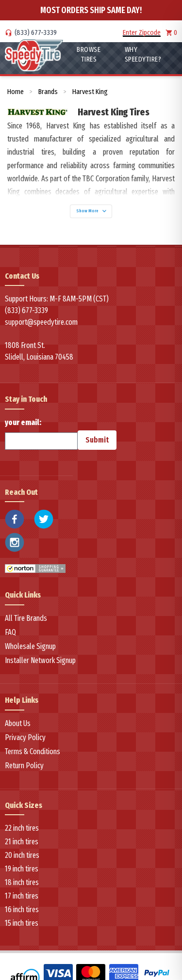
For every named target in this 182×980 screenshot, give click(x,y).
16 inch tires (22, 909)
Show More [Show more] (91, 211)
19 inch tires (22, 869)
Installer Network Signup (40, 660)
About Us (18, 723)
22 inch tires (22, 828)
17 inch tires (22, 896)
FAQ (10, 632)
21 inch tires (22, 842)
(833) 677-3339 (36, 32)
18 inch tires (22, 882)
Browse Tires (89, 54)
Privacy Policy (25, 737)
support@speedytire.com (41, 322)
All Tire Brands (26, 618)
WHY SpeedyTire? (143, 54)
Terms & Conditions (33, 751)
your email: (41, 434)
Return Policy (24, 766)
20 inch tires (22, 855)
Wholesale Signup (30, 646)
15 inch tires (22, 923)
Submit (97, 440)
